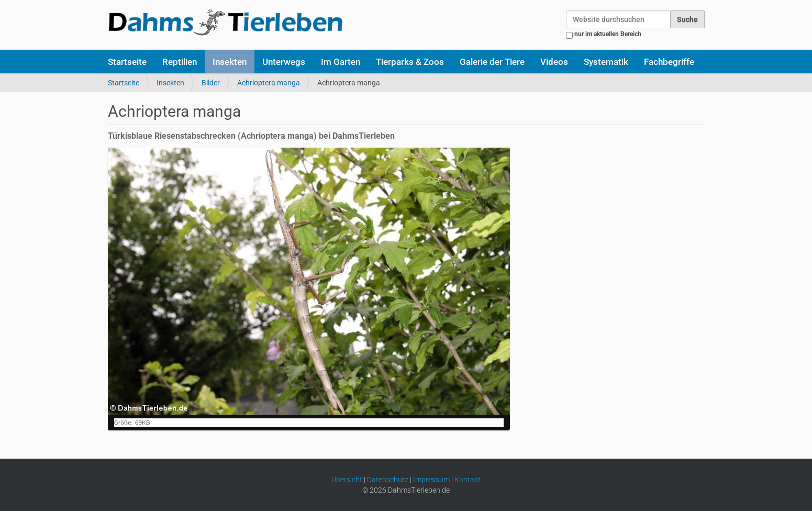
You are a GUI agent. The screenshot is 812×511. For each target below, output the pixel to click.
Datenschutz (388, 480)
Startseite (127, 62)
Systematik (606, 62)
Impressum (431, 480)
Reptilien (180, 62)
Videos (554, 62)
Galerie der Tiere (492, 62)
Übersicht (347, 480)
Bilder (211, 83)
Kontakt (468, 480)
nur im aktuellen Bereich (608, 34)
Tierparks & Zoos (410, 62)
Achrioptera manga (269, 83)
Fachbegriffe (669, 62)
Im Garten (341, 62)
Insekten (230, 62)
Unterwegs (284, 62)
